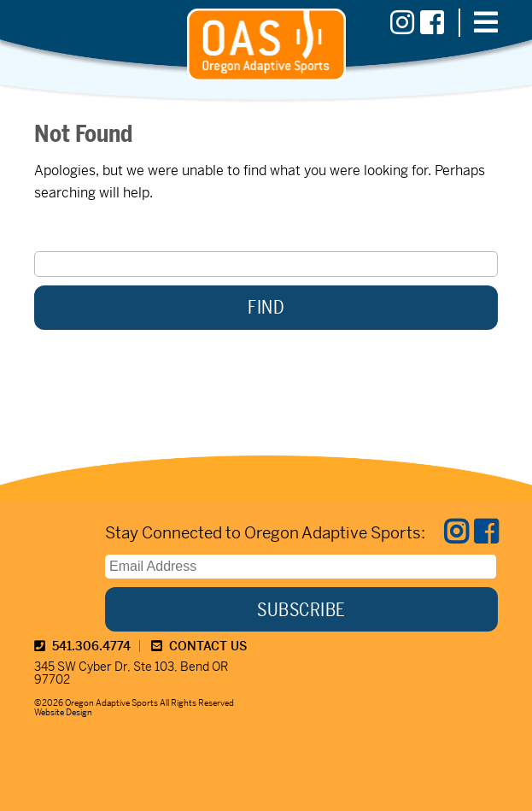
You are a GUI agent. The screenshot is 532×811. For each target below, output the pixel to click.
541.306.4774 (82, 646)
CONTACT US (199, 646)
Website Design (63, 712)
